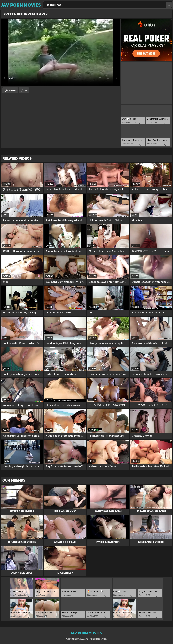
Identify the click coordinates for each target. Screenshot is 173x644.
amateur (12, 90)
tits (25, 90)
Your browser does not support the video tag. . (60, 52)
